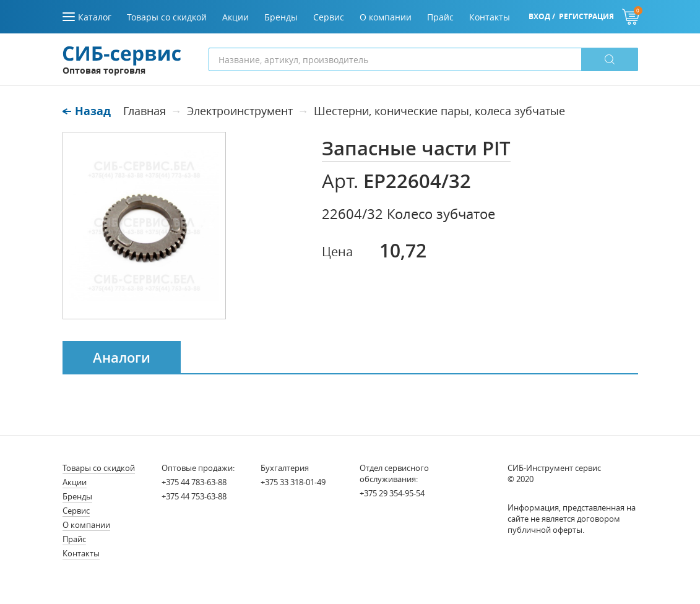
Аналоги (122, 358)
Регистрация (586, 16)
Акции (75, 482)
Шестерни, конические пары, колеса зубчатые (439, 111)
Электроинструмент (240, 111)
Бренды (77, 496)
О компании (86, 525)
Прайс (74, 539)
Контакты (81, 553)
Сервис (76, 511)
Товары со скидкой (99, 468)
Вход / (542, 16)
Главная (145, 111)
